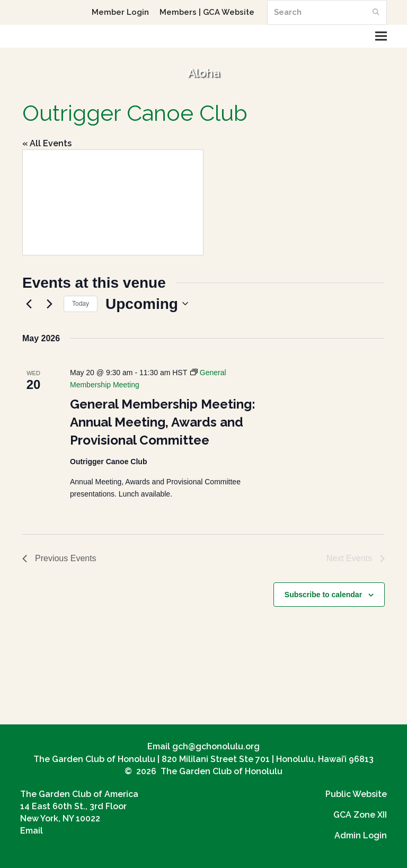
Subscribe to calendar (323, 595)
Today (81, 304)
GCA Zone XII (360, 815)
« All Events (47, 143)
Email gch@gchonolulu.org (203, 746)
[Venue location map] (113, 202)
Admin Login (361, 835)
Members (178, 12)
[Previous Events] (29, 304)
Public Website (356, 794)
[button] (381, 36)
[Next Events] (49, 304)
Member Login (120, 12)
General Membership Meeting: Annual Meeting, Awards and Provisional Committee (163, 422)
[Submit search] (376, 12)
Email (32, 831)
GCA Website (229, 12)
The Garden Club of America (79, 794)
